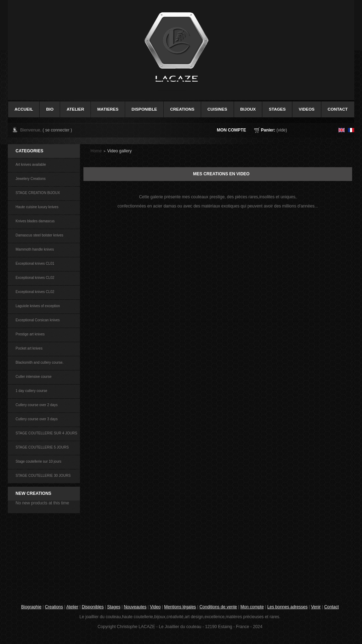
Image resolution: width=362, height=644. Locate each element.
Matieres (108, 109)
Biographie (31, 607)
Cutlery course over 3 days (37, 419)
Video (155, 607)
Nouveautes (135, 607)
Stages (114, 607)
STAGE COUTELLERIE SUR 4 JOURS (46, 433)
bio (50, 109)
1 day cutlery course (31, 391)
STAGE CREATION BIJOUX (38, 193)
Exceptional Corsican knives (38, 320)
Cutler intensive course (34, 377)
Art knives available (31, 165)
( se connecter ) (57, 130)
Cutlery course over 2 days (37, 405)
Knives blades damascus (35, 221)
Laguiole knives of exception (38, 306)
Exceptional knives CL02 (35, 278)
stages (277, 109)
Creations (54, 607)
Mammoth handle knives (35, 249)
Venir (316, 607)
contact (338, 109)
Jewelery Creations (31, 179)
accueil (24, 109)
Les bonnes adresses (287, 607)
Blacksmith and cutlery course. (40, 362)
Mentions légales (180, 607)
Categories (29, 151)
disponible (144, 109)
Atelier (75, 109)
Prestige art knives (30, 334)
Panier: (268, 130)
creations (182, 109)
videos (307, 109)
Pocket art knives (29, 348)
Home (96, 151)
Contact (331, 607)
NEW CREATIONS (33, 493)
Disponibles (93, 607)
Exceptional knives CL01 (35, 264)
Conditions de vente (218, 607)
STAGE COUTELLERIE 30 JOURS (43, 476)
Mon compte (231, 130)
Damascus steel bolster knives (39, 235)
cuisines (217, 109)
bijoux (248, 109)
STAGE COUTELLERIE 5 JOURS (42, 447)
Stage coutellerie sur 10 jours (39, 461)
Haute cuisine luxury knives (37, 207)
